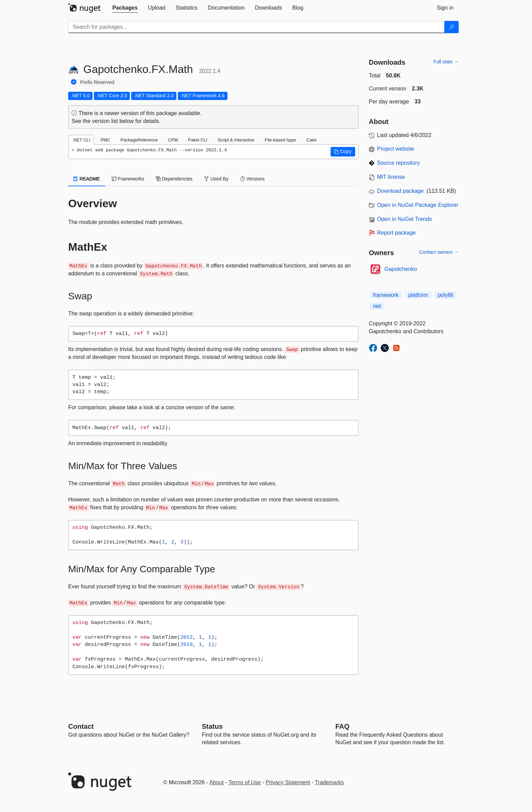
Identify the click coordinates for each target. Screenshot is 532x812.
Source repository (399, 163)
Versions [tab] (252, 179)
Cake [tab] (311, 140)
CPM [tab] (173, 140)
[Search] (451, 27)
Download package (400, 191)
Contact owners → (439, 252)
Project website (396, 149)
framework (386, 295)
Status (212, 726)
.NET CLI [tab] (81, 140)
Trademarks (329, 782)
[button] (343, 152)
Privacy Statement (288, 782)
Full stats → (446, 62)
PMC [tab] (105, 140)
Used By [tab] (216, 179)
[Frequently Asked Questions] (342, 726)
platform (418, 295)
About (216, 782)
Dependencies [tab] (174, 179)
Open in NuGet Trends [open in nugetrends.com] (405, 219)
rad (377, 306)
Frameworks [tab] (128, 179)
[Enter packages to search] (256, 27)
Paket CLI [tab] (198, 140)
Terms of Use (245, 782)
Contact (81, 726)
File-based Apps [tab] (281, 140)
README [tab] (87, 179)
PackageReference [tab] (139, 140)
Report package (397, 233)
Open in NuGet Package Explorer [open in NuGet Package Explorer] (418, 205)
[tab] (125, 8)
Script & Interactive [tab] (236, 140)
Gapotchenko (401, 269)
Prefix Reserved (97, 82)
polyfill (445, 295)
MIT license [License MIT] (391, 177)
